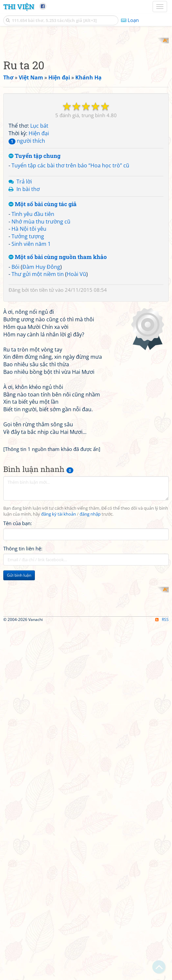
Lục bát (39, 212)
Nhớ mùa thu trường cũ (41, 307)
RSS (162, 974)
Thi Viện (19, 7)
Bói (15, 352)
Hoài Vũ (76, 360)
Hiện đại (39, 219)
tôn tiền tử (42, 376)
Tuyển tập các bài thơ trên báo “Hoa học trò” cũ (70, 251)
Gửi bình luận (19, 753)
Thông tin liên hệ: (23, 726)
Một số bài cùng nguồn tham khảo (58, 343)
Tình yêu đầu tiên (33, 300)
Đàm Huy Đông (41, 352)
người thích (27, 226)
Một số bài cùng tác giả (43, 290)
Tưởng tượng (28, 322)
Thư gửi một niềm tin (38, 360)
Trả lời (24, 267)
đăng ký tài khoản (59, 692)
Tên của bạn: (18, 701)
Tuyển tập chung (35, 242)
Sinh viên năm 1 (31, 330)
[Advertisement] (86, 84)
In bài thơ (28, 275)
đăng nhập (90, 692)
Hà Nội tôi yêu (29, 315)
